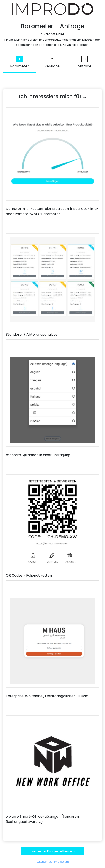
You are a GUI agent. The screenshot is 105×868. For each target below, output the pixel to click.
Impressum (62, 862)
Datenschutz (44, 862)
